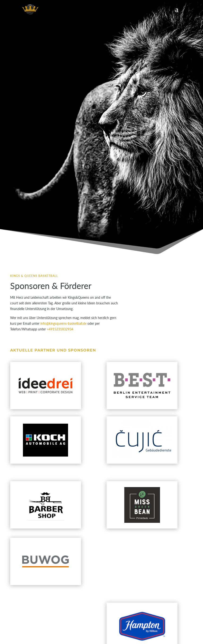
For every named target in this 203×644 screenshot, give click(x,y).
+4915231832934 (60, 329)
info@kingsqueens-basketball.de (63, 323)
